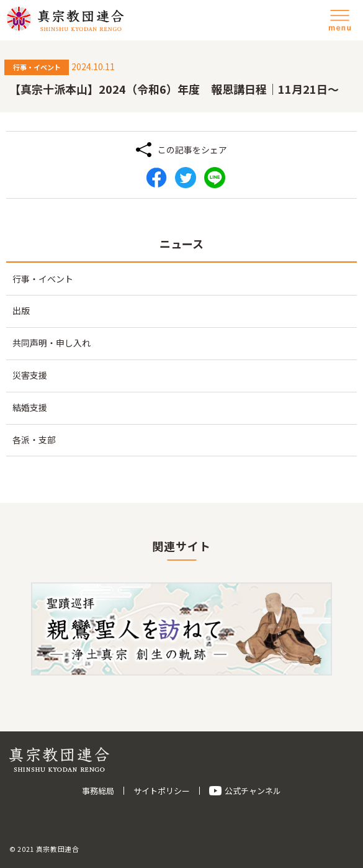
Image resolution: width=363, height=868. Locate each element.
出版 (21, 310)
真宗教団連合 (65, 19)
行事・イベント (43, 279)
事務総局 (98, 791)
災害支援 (30, 375)
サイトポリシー (162, 791)
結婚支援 (30, 407)
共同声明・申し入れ (52, 343)
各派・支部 (34, 440)
